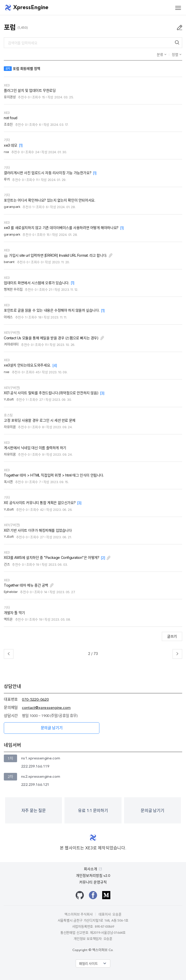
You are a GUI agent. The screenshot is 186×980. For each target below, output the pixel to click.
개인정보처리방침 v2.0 (93, 876)
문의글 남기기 (52, 728)
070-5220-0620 (35, 700)
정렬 (176, 55)
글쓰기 (172, 636)
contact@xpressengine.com (46, 708)
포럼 (10, 27)
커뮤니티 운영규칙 (93, 882)
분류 (161, 55)
